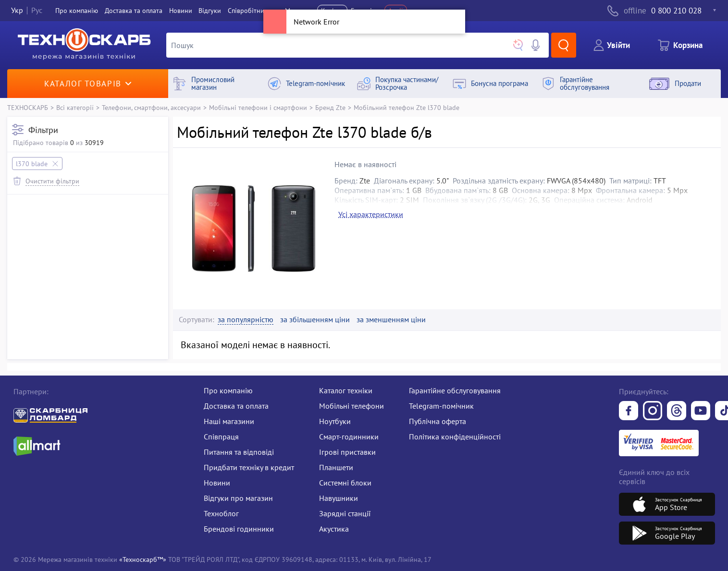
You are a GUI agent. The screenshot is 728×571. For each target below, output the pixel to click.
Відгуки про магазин (238, 498)
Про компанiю (77, 11)
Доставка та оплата (134, 11)
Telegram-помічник (441, 406)
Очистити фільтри (52, 181)
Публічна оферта (438, 421)
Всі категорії (75, 107)
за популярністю (246, 320)
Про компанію (228, 390)
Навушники (339, 498)
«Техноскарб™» (143, 559)
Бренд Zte (330, 107)
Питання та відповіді (239, 452)
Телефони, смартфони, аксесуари (151, 107)
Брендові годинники (239, 529)
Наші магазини (229, 421)
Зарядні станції (345, 513)
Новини (181, 11)
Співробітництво (253, 11)
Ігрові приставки (347, 452)
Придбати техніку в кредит (249, 467)
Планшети (336, 467)
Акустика (334, 529)
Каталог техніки (346, 390)
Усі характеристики (371, 214)
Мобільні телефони (352, 406)
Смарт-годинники (349, 437)
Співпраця (221, 437)
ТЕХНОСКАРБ (28, 107)
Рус (37, 11)
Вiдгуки (210, 11)
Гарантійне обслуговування (455, 390)
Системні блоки (345, 483)
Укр (17, 11)
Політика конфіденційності (455, 437)
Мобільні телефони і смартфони (258, 107)
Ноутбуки (335, 421)
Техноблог (221, 513)
